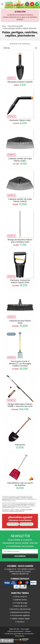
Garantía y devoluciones (21, 609)
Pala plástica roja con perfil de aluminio (20, 484)
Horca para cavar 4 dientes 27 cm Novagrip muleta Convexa (20, 363)
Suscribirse (20, 556)
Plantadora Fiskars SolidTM (20, 82)
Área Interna (20, 636)
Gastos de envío (21, 606)
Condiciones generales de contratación (19, 634)
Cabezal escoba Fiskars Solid (20, 322)
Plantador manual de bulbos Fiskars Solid (20, 281)
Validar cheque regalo (21, 619)
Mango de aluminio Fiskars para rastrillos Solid (20, 241)
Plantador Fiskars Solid (20, 120)
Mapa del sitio (14, 629)
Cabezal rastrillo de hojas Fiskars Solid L (20, 160)
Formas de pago (21, 603)
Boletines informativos (21, 612)
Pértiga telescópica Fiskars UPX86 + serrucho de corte (20, 405)
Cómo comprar (21, 597)
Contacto (21, 622)
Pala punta (20, 445)
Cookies (28, 631)
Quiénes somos (21, 600)
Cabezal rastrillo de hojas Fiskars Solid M (20, 200)
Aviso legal (25, 629)
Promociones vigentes (21, 615)
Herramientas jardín (8, 507)
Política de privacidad (15, 631)
